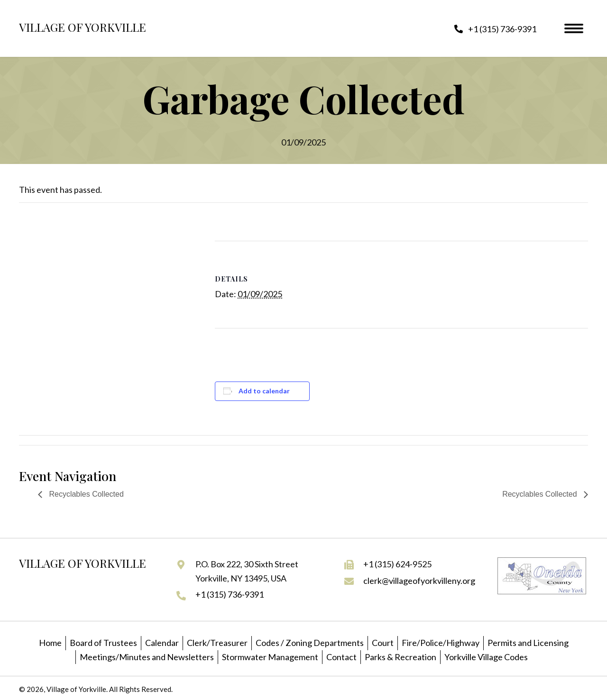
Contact (341, 657)
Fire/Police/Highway (441, 643)
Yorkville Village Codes (486, 657)
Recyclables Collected (85, 494)
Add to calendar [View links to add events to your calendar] (264, 391)
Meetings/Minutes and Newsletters (147, 657)
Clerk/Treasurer (217, 643)
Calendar (162, 643)
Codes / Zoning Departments (310, 643)
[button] (495, 29)
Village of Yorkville (83, 27)
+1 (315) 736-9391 (230, 594)
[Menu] (574, 28)
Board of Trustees (103, 643)
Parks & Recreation (400, 657)
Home (50, 643)
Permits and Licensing (528, 643)
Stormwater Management (270, 657)
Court (383, 643)
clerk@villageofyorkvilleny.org (419, 581)
